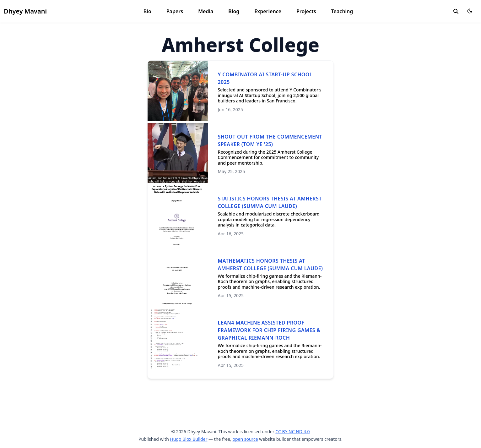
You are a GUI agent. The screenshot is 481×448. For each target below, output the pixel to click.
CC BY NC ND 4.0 (292, 432)
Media (206, 11)
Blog (234, 11)
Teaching (342, 11)
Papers (175, 11)
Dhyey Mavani (25, 11)
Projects (306, 11)
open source (245, 439)
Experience (268, 11)
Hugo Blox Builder (189, 439)
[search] (456, 11)
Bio (147, 11)
